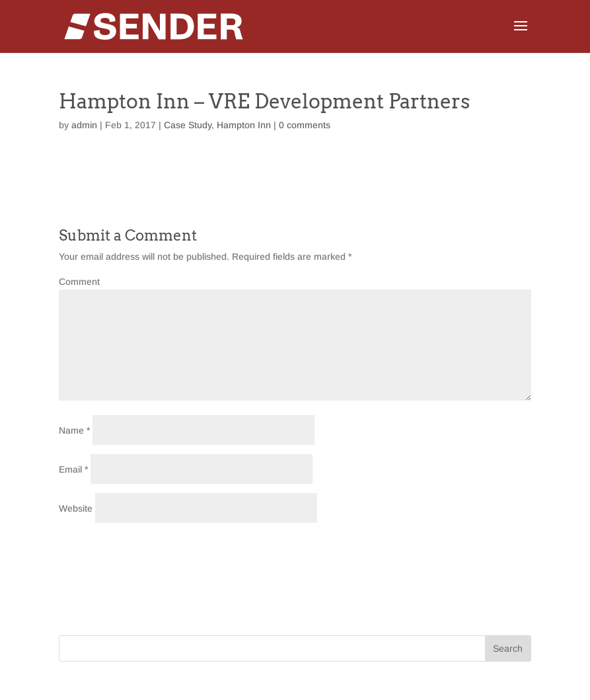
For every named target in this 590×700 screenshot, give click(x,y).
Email (73, 469)
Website (76, 508)
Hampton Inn (244, 125)
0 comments (305, 125)
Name (74, 430)
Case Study (188, 125)
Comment (79, 282)
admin (84, 125)
